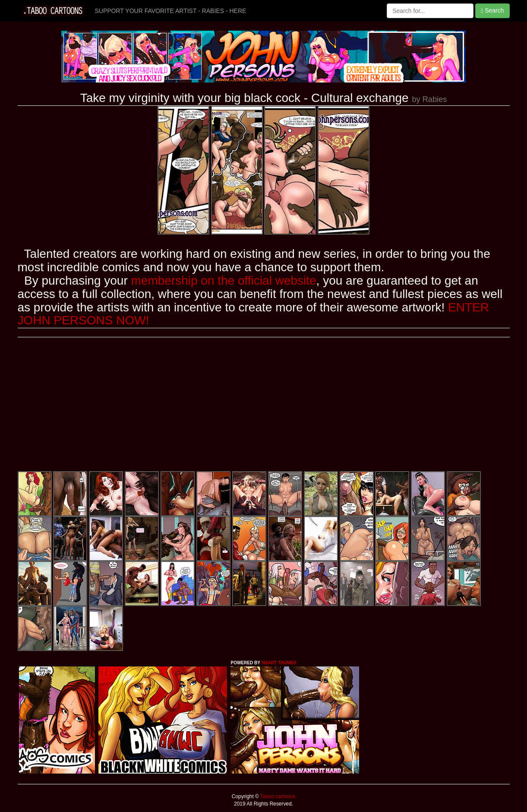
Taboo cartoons (277, 796)
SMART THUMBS (279, 663)
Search (492, 11)
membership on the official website (224, 281)
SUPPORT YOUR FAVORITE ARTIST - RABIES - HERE (171, 11)
